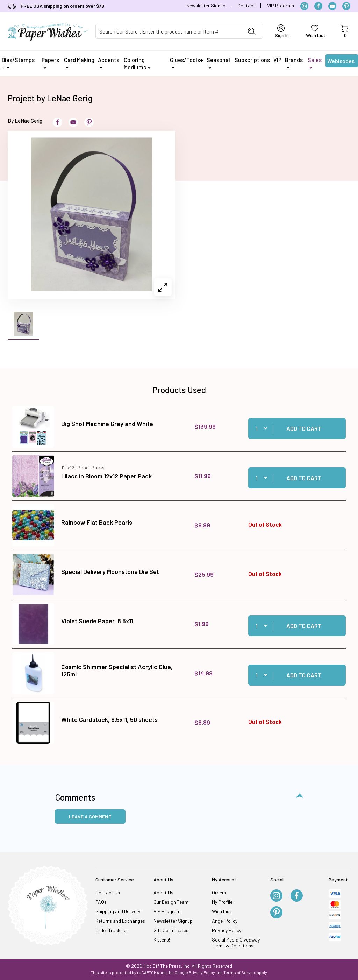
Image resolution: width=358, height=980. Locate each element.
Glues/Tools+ (187, 62)
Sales (315, 62)
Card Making (79, 62)
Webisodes (341, 62)
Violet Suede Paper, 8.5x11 (97, 621)
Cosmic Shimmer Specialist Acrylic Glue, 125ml (117, 670)
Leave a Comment (90, 816)
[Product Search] (168, 31)
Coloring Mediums (137, 63)
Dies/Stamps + (18, 63)
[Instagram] (304, 6)
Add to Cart (304, 428)
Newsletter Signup (206, 5)
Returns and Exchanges (120, 921)
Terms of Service (240, 972)
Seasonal (218, 62)
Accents (109, 62)
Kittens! (162, 940)
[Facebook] (318, 6)
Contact (246, 5)
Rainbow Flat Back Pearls (97, 522)
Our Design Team (171, 902)
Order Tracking (111, 930)
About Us (163, 892)
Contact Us (108, 892)
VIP (277, 60)
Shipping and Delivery (118, 911)
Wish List (222, 911)
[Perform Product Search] (252, 31)
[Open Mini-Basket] (344, 31)
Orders (219, 892)
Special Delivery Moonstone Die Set (110, 571)
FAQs (101, 902)
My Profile (222, 902)
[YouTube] (332, 6)
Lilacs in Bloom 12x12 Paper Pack (106, 476)
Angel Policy (225, 921)
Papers (50, 62)
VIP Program (281, 5)
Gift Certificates (171, 930)
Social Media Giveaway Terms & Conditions (236, 943)
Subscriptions (252, 60)
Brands (294, 62)
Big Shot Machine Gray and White (107, 424)
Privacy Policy (227, 930)
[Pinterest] (346, 6)
